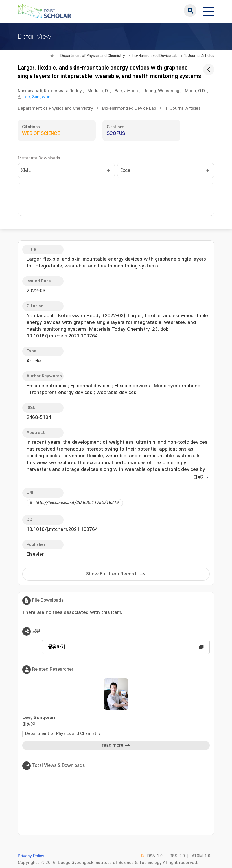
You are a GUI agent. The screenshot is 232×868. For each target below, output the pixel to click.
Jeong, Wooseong (161, 91)
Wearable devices (116, 393)
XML (26, 170)
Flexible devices (132, 386)
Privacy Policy (31, 856)
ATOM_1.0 (201, 856)
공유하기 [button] (56, 647)
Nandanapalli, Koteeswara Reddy (50, 91)
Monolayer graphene (177, 386)
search (190, 10)
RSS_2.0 (177, 856)
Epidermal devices (90, 386)
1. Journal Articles (199, 56)
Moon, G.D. (195, 91)
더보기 (199, 478)
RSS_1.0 (155, 856)
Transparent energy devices (61, 393)
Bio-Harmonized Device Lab (155, 56)
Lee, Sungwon (36, 97)
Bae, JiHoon (126, 91)
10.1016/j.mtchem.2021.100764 (62, 529)
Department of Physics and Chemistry (93, 56)
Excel (126, 170)
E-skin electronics (46, 386)
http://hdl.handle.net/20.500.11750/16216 (77, 503)
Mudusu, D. (98, 91)
